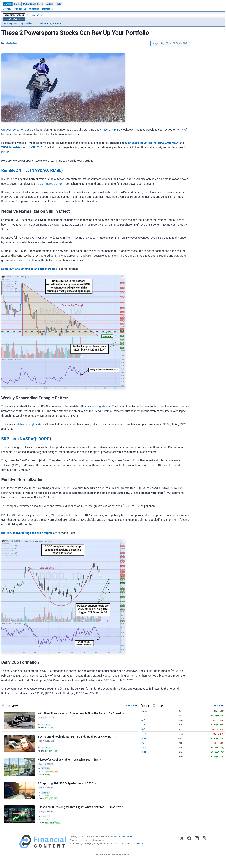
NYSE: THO (36, 147)
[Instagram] (204, 849)
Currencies (34, 9)
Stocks (17, 4)
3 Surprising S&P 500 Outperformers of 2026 (67, 787)
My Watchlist (26, 24)
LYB (52, 803)
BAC (143, 729)
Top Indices (41, 24)
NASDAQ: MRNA (109, 130)
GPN (57, 752)
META (144, 738)
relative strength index (29, 424)
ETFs (47, 826)
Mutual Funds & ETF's (33, 4)
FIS (47, 752)
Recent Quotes (10, 24)
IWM (47, 829)
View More (131, 706)
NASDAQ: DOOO (35, 439)
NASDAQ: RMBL (46, 170)
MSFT (48, 778)
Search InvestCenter (35, 15)
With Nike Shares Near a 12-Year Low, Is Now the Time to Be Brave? (81, 714)
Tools (58, 4)
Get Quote (14, 19)
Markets (8, 4)
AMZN (144, 715)
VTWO (60, 829)
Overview (7, 9)
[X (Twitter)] (182, 849)
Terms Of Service (135, 851)
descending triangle (99, 406)
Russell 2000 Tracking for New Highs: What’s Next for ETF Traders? (81, 813)
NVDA (53, 829)
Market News (20, 9)
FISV (52, 752)
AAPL (144, 720)
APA (47, 803)
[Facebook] (189, 849)
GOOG (144, 734)
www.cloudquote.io (123, 844)
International (47, 9)
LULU (47, 728)
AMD (144, 725)
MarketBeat (46, 725)
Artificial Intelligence (52, 774)
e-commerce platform (51, 184)
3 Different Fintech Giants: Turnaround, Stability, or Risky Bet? (77, 738)
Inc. (16, 170)
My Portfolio (55, 24)
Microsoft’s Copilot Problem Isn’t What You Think (69, 762)
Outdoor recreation (13, 130)
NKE (53, 728)
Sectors (49, 4)
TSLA (144, 757)
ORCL (144, 752)
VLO (57, 803)
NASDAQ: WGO (168, 143)
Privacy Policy (115, 851)
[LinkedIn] (197, 849)
